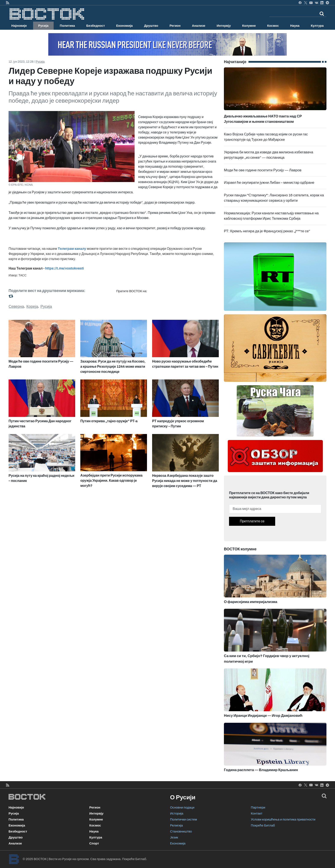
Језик (174, 837)
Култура (317, 26)
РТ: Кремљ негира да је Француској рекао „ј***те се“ (267, 231)
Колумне (249, 26)
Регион (175, 26)
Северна (16, 307)
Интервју (224, 26)
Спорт (94, 843)
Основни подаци (182, 807)
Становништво (181, 831)
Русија (43, 26)
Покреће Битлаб (263, 825)
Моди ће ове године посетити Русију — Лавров (263, 170)
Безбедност (96, 26)
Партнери (258, 807)
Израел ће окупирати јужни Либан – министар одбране (269, 183)
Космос (273, 26)
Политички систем (184, 819)
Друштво (151, 26)
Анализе (199, 26)
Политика (67, 26)
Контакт (257, 813)
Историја (177, 813)
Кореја (32, 307)
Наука (295, 26)
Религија (176, 825)
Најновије (19, 26)
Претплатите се (252, 521)
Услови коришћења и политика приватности (283, 819)
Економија (124, 26)
